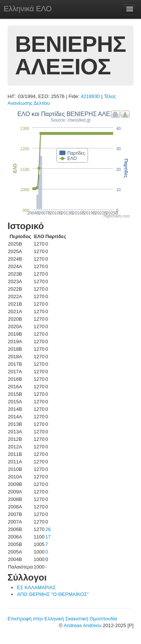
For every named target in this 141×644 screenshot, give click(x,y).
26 (48, 529)
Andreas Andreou (82, 625)
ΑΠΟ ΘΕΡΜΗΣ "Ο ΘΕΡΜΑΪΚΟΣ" (53, 594)
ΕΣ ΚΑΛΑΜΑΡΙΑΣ (36, 587)
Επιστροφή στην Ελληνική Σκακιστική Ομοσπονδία (62, 619)
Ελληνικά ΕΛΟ (28, 9)
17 (48, 537)
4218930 (90, 96)
